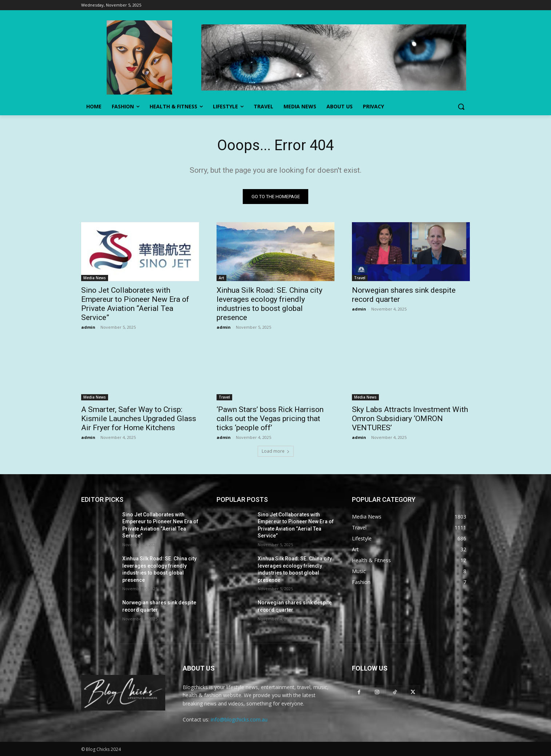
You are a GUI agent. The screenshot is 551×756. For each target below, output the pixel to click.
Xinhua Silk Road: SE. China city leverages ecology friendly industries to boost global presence (269, 304)
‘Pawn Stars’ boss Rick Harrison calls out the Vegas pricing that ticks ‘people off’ (270, 419)
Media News (95, 278)
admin (88, 327)
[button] (461, 107)
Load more (276, 451)
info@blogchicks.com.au (239, 719)
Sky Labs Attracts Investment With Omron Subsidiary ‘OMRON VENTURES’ (410, 419)
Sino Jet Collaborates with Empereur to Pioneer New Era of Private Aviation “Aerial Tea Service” (135, 304)
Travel (360, 278)
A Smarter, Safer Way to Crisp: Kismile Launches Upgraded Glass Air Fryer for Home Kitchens (139, 419)
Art (221, 278)
